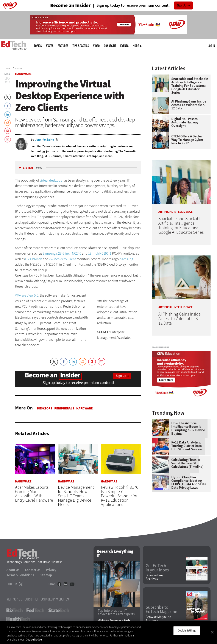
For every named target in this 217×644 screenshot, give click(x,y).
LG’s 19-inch (34, 259)
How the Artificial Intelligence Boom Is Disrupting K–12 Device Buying (188, 428)
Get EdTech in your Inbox (157, 568)
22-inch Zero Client (62, 259)
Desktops (45, 408)
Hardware (19, 68)
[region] (108, 632)
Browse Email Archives (155, 577)
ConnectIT (110, 46)
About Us (13, 570)
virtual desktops (51, 180)
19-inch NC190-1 (100, 253)
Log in (211, 46)
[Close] (212, 632)
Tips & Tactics (81, 46)
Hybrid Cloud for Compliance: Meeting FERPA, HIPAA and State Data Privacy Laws (189, 482)
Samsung (127, 259)
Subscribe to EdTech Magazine (161, 610)
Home (8, 68)
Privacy (51, 570)
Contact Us (33, 570)
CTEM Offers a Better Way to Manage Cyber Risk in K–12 (187, 140)
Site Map (46, 575)
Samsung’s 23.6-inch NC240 (62, 253)
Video (96, 46)
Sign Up (182, 5)
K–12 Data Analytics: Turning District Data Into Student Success (187, 446)
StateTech (59, 610)
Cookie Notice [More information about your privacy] (34, 640)
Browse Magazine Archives (158, 619)
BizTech (15, 610)
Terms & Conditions (20, 575)
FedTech (35, 610)
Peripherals (64, 408)
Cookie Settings (187, 631)
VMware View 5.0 (27, 295)
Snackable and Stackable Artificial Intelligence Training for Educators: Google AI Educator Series (190, 86)
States (50, 46)
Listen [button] (28, 168)
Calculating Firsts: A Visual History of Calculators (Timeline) (187, 463)
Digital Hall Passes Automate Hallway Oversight (185, 122)
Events (124, 46)
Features (63, 46)
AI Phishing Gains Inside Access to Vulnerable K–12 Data (189, 105)
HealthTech (18, 619)
